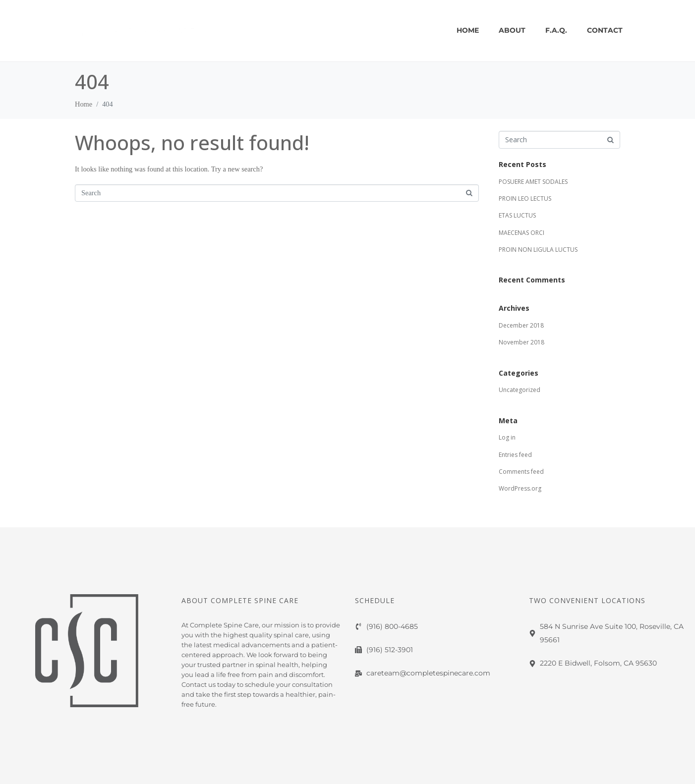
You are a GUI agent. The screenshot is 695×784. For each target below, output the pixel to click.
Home (468, 30)
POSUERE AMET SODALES (533, 182)
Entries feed (515, 455)
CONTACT (605, 30)
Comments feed (521, 472)
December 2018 (521, 325)
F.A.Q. (556, 30)
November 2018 (521, 342)
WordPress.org (520, 488)
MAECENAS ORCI (521, 233)
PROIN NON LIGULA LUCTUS (538, 250)
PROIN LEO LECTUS (525, 198)
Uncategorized (520, 390)
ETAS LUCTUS (517, 215)
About (512, 30)
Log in (507, 437)
